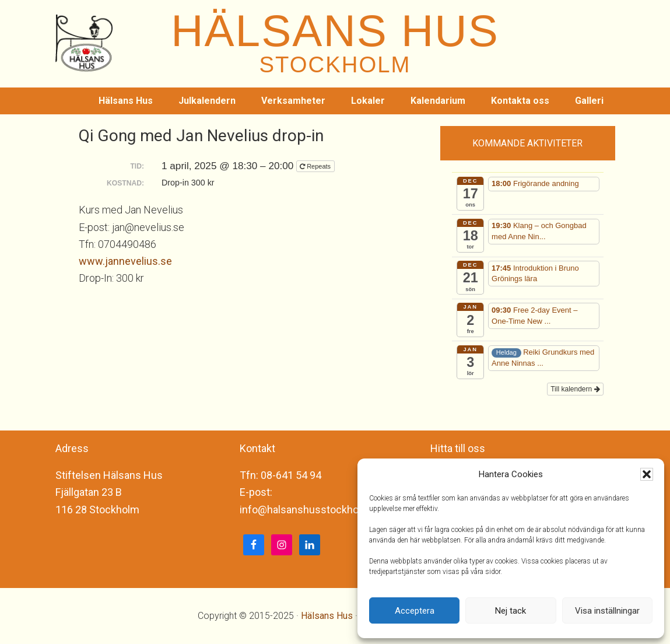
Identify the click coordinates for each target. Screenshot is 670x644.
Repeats (316, 166)
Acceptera (415, 611)
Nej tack (511, 611)
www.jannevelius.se (125, 261)
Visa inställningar (607, 611)
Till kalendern (575, 389)
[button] (647, 474)
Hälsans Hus (327, 616)
